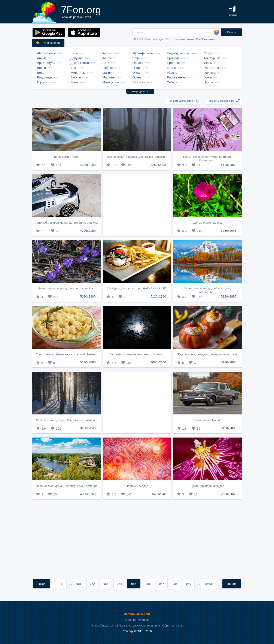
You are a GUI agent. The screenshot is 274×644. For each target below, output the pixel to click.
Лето (106, 63)
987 (162, 584)
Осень (137, 77)
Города (42, 82)
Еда (73, 68)
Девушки (77, 58)
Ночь (136, 58)
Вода (41, 73)
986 (148, 584)
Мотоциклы (111, 82)
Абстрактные (46, 53)
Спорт (208, 53)
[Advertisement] (137, 205)
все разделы (140, 92)
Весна (42, 68)
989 (188, 584)
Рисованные (176, 77)
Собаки (172, 82)
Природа (173, 58)
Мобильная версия (137, 614)
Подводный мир (179, 53)
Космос (108, 53)
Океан (137, 73)
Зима (74, 82)
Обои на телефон (137, 620)
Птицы (172, 68)
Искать (232, 32)
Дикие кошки (80, 63)
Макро (107, 73)
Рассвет (173, 73)
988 (175, 584)
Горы (74, 53)
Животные (78, 73)
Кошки (107, 58)
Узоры (208, 63)
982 (92, 584)
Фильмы (210, 73)
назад (42, 584)
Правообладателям (104, 626)
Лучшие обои (48, 43)
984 (119, 584)
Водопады (44, 77)
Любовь (108, 68)
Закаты (76, 77)
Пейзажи (139, 82)
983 (106, 584)
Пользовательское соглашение (139, 626)
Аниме (42, 58)
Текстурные (212, 58)
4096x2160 (88, 165)
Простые (173, 63)
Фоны (208, 77)
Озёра (137, 68)
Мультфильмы (143, 53)
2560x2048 (158, 494)
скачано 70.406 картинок (200, 39)
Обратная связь (173, 626)
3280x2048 (158, 165)
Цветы (208, 82)
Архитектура (46, 63)
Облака (138, 63)
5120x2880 (229, 165)
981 (79, 584)
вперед (232, 584)
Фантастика (212, 68)
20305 (209, 584)
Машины (109, 77)
